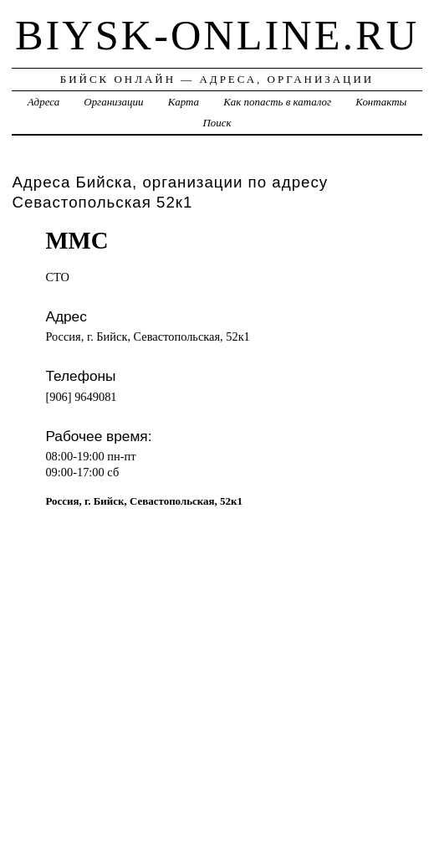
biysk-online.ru (217, 35)
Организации (113, 102)
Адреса (43, 102)
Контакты (381, 102)
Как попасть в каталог (277, 102)
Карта (184, 102)
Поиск (217, 123)
